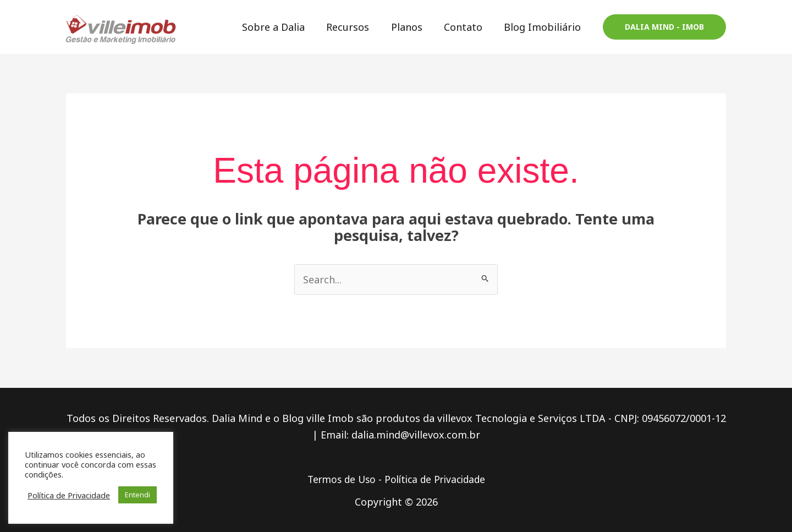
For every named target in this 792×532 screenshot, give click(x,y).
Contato (466, 27)
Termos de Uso (339, 479)
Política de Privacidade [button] (69, 495)
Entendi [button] (137, 495)
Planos (411, 27)
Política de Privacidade (437, 479)
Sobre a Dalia (282, 27)
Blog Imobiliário (543, 27)
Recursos (354, 27)
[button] (664, 27)
